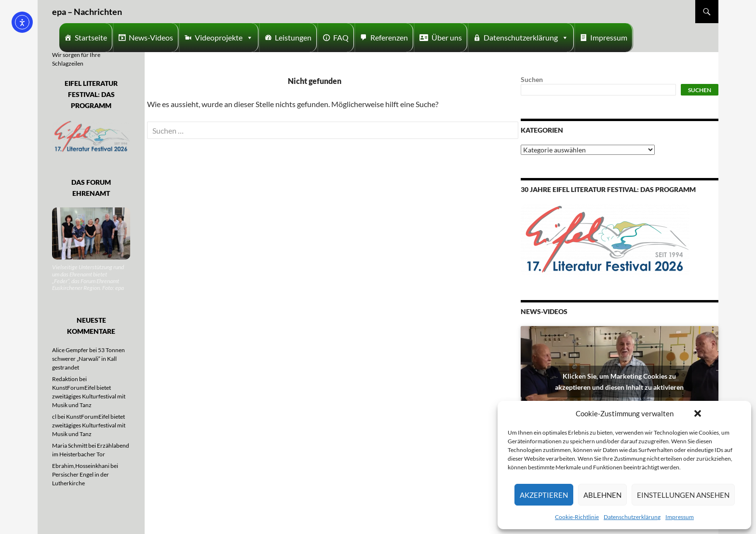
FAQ (341, 37)
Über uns (447, 37)
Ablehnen (602, 495)
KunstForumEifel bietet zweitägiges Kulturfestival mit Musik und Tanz (89, 396)
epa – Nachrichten (87, 12)
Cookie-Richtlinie (577, 517)
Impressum (680, 517)
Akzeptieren (544, 495)
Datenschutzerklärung (632, 517)
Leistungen (293, 37)
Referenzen (389, 37)
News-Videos (151, 37)
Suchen (532, 79)
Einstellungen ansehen (683, 495)
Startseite (91, 37)
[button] (698, 413)
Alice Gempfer (70, 350)
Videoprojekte (224, 38)
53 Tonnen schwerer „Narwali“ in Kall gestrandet (88, 359)
